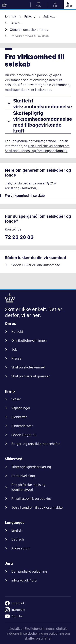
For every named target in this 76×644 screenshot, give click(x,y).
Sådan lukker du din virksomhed (36, 265)
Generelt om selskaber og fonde (30, 30)
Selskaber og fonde (16, 23)
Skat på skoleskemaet (28, 367)
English (17, 530)
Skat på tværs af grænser (31, 376)
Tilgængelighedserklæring (31, 467)
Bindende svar (22, 426)
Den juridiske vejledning (29, 571)
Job (14, 349)
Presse (16, 358)
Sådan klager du (24, 435)
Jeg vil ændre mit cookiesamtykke (37, 507)
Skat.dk (11, 17)
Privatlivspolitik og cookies (31, 499)
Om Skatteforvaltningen (29, 340)
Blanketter (19, 417)
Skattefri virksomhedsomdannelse (42, 104)
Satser (16, 399)
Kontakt (17, 332)
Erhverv (30, 17)
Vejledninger (21, 408)
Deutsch (18, 539)
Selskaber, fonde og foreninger (49, 17)
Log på (69, 4)
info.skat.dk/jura (24, 580)
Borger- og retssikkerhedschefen (36, 444)
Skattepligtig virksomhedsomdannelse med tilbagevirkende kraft (42, 122)
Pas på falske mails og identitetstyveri (28, 487)
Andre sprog (20, 548)
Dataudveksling (23, 476)
